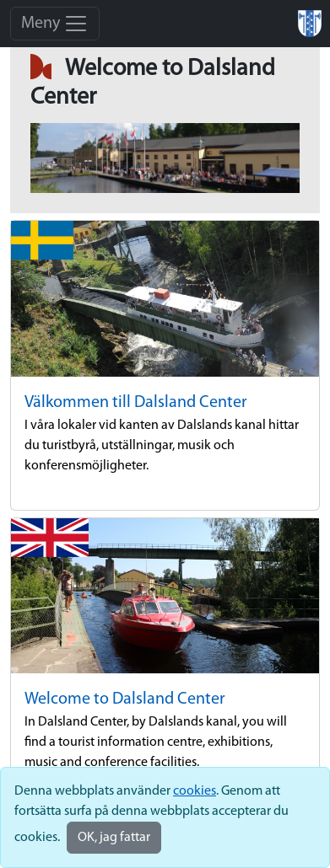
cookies (195, 791)
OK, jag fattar (114, 838)
